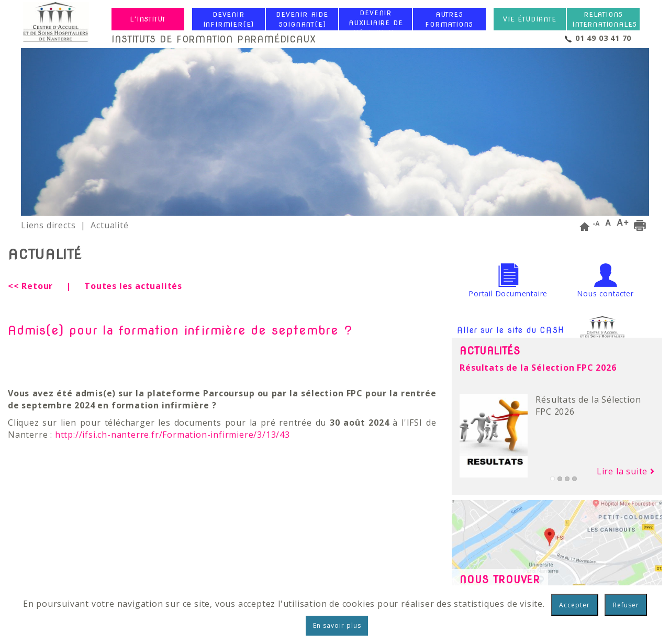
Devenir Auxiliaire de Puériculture (376, 23)
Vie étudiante (529, 19)
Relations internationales (605, 19)
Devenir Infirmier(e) (229, 19)
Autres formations (449, 19)
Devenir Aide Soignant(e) (302, 19)
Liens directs (48, 225)
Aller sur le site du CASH (542, 331)
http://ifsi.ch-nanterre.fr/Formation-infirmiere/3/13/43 (172, 435)
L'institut (148, 19)
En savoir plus (337, 625)
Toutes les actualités (133, 286)
